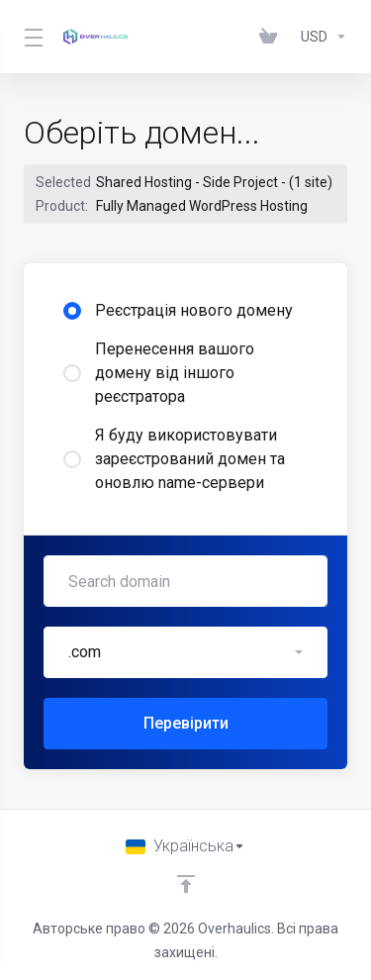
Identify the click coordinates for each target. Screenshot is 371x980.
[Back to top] (186, 884)
